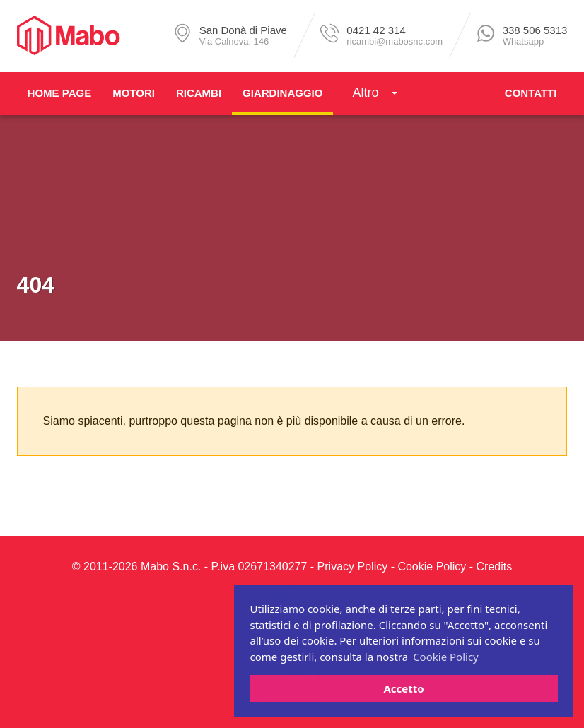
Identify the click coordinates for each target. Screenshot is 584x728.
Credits (495, 566)
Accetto (403, 688)
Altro (365, 93)
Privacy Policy (353, 566)
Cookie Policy (432, 566)
